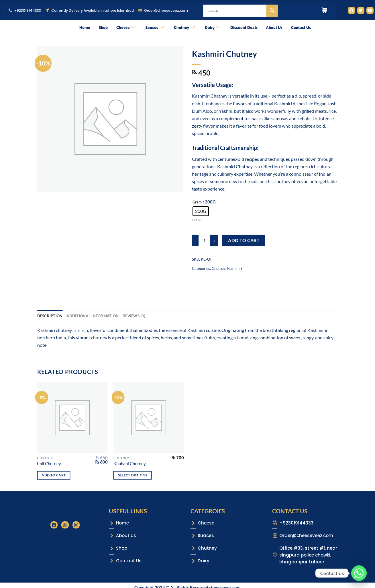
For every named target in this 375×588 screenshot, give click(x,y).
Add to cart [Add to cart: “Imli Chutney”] (54, 475)
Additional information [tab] (93, 316)
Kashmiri (234, 268)
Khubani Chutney (130, 464)
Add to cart (244, 240)
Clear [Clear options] (197, 220)
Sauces (155, 27)
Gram (197, 202)
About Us (274, 27)
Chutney (184, 27)
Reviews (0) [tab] (134, 316)
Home (85, 27)
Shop (103, 27)
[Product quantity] (204, 240)
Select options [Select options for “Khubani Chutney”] (133, 475)
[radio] (201, 211)
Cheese (126, 27)
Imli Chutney (49, 464)
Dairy (213, 27)
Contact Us (301, 27)
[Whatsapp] (359, 573)
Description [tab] (50, 316)
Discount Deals (244, 27)
